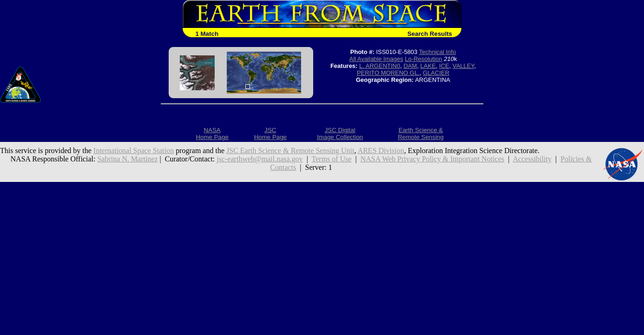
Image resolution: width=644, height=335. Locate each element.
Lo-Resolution (423, 59)
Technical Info (438, 52)
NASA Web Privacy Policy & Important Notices (433, 159)
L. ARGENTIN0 (380, 66)
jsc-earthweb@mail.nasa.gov (260, 159)
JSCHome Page (270, 134)
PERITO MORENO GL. (388, 73)
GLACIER (436, 73)
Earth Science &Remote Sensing (421, 134)
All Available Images (376, 59)
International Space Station (134, 151)
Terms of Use (332, 159)
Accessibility (532, 159)
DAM (410, 66)
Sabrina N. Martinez (127, 159)
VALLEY (463, 66)
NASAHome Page (212, 134)
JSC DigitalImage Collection (340, 134)
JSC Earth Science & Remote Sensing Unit (290, 151)
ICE (444, 66)
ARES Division (381, 151)
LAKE (428, 66)
